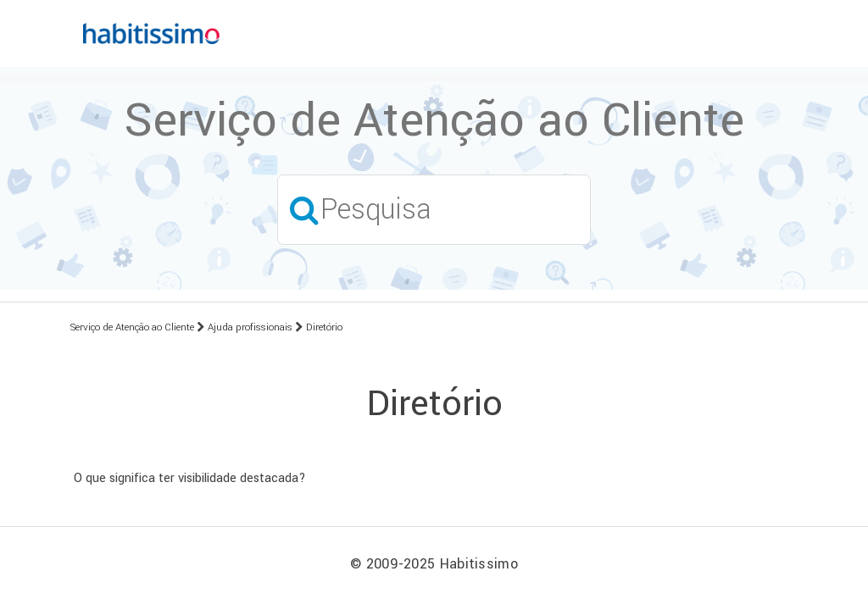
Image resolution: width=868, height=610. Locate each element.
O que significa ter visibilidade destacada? (190, 478)
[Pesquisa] (434, 210)
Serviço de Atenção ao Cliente (132, 327)
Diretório (324, 327)
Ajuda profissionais (250, 327)
